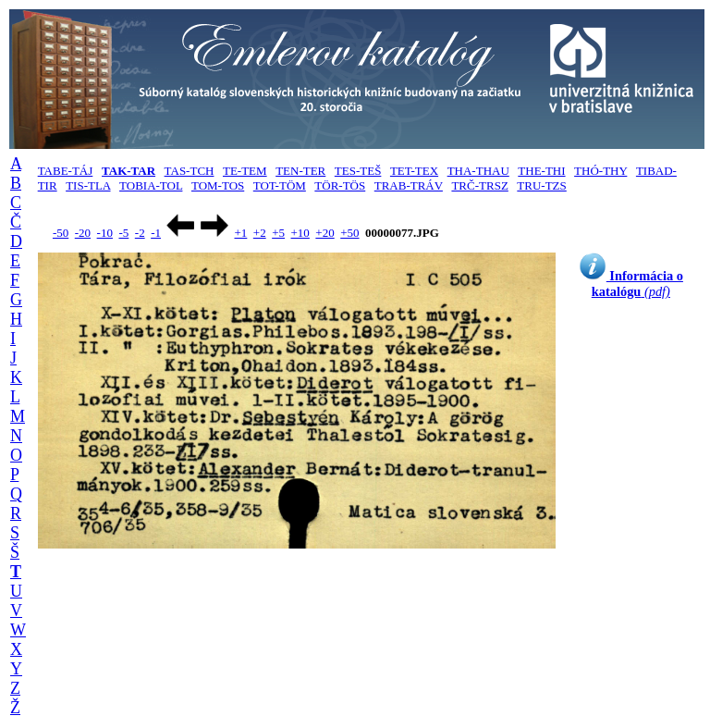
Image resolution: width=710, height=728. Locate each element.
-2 (140, 233)
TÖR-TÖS (340, 185)
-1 (156, 233)
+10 (300, 233)
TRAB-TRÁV (409, 185)
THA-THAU (478, 171)
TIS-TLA (88, 185)
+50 (349, 233)
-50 (61, 233)
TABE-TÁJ (66, 171)
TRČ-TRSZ (479, 185)
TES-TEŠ (358, 171)
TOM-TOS (218, 185)
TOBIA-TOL (151, 185)
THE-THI (541, 171)
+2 (260, 233)
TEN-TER (300, 171)
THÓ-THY (600, 171)
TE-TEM (245, 171)
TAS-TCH (190, 171)
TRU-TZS (541, 185)
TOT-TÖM (280, 185)
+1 (240, 233)
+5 (278, 233)
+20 (324, 233)
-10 (105, 233)
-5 (123, 233)
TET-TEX (414, 171)
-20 (83, 233)
